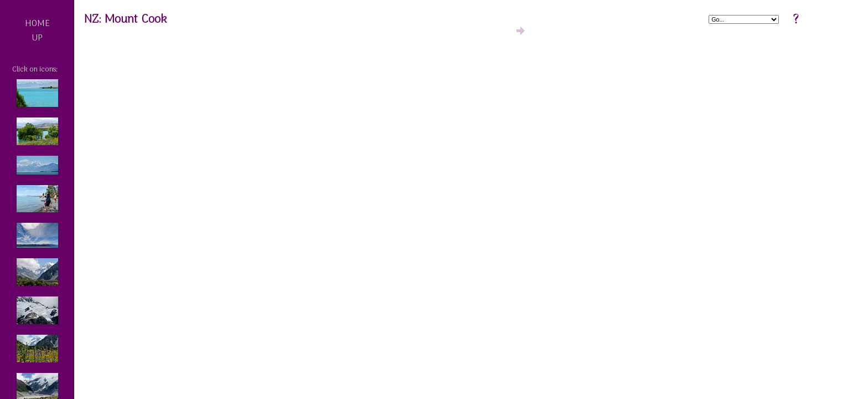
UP (37, 38)
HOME (37, 24)
